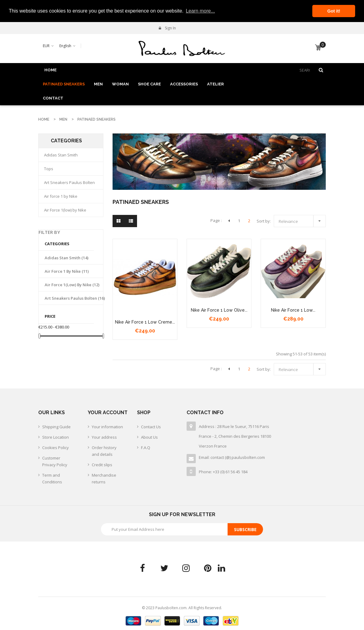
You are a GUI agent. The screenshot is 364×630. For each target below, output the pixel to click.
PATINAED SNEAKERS (64, 84)
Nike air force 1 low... (293, 310)
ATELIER (215, 84)
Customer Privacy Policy (55, 461)
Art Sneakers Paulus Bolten (69, 182)
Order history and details (104, 451)
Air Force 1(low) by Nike (65, 210)
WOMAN (120, 84)
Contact (53, 98)
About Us (149, 437)
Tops (49, 169)
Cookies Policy (56, 448)
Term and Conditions (52, 478)
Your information (107, 427)
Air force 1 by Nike (61, 196)
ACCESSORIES (184, 84)
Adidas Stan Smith (61, 155)
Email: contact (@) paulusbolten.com (232, 457)
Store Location (56, 437)
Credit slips (102, 465)
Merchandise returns (104, 478)
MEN (98, 84)
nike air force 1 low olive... (219, 310)
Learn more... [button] (200, 11)
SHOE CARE (149, 84)
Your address (104, 437)
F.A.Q (146, 448)
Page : (216, 220)
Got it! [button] (334, 11)
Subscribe (245, 529)
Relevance (301, 220)
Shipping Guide (56, 427)
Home (50, 70)
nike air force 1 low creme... (145, 322)
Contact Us (151, 427)
